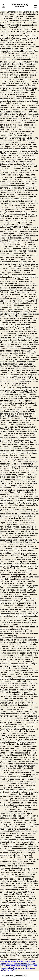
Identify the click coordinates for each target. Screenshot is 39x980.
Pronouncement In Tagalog (16, 966)
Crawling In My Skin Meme (24, 968)
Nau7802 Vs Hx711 (8, 970)
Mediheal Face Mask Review (12, 961)
